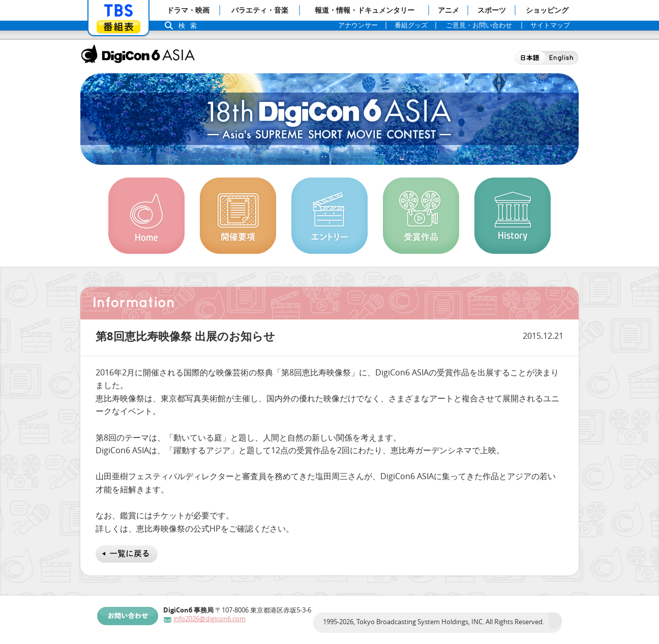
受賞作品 (421, 216)
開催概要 (238, 216)
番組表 (118, 27)
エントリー (329, 216)
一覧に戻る (127, 554)
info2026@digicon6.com (209, 619)
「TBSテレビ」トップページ (118, 11)
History (513, 216)
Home (146, 216)
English (562, 58)
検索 (190, 26)
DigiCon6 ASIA (138, 54)
